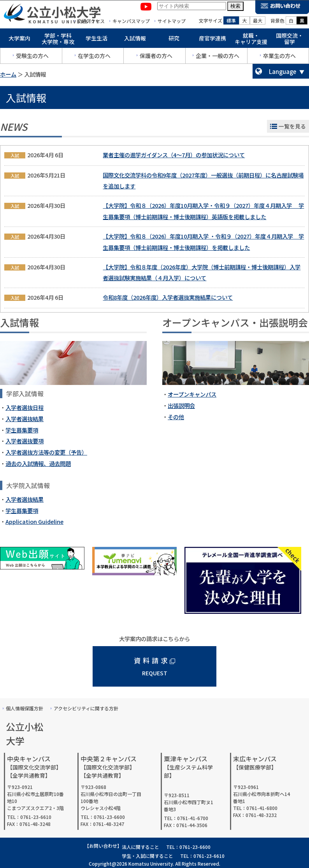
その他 (176, 417)
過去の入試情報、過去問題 (38, 463)
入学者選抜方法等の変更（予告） (46, 452)
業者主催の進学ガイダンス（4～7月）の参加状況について (174, 155)
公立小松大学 (64, 13)
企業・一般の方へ (218, 57)
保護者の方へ (156, 57)
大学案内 (19, 40)
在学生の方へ (94, 57)
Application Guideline (34, 521)
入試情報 (135, 40)
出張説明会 (181, 405)
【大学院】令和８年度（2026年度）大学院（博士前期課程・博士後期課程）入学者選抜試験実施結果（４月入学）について (202, 272)
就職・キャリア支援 (251, 40)
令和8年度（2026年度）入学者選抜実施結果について (168, 297)
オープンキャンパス (192, 394)
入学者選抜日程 (25, 407)
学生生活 (97, 40)
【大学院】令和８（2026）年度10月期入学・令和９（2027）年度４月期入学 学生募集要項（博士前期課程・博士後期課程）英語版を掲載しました (203, 211)
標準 (231, 22)
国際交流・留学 (290, 40)
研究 (174, 40)
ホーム (8, 74)
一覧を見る (292, 126)
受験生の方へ (32, 57)
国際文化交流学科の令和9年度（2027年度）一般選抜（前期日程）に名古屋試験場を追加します (203, 181)
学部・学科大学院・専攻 (58, 40)
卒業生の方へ (279, 57)
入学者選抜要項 (25, 441)
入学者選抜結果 (25, 419)
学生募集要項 (22, 430)
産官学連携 (212, 40)
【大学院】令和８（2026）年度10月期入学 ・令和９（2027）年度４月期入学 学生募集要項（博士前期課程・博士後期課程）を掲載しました (203, 242)
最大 (258, 22)
